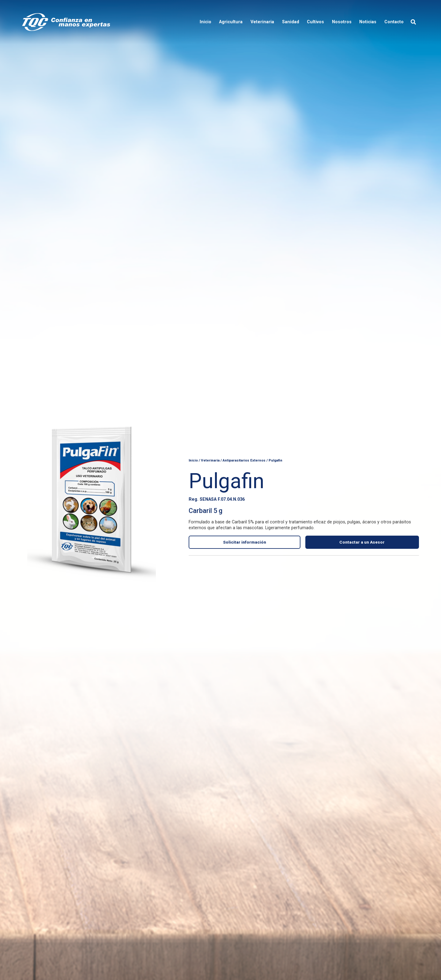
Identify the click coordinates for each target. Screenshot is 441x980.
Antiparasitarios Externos (244, 460)
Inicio (193, 460)
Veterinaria (210, 460)
